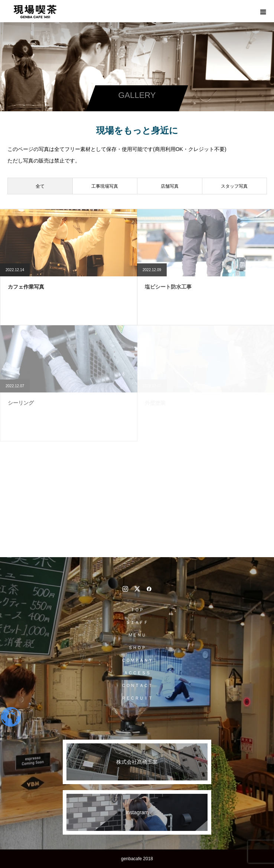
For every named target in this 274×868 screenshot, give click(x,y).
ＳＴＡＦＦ (137, 622)
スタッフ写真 (234, 186)
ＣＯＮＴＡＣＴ (137, 685)
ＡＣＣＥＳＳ (137, 673)
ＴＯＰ (137, 610)
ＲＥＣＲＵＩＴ (137, 698)
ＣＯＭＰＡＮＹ (137, 660)
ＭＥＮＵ (137, 635)
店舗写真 (170, 186)
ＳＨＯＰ (137, 648)
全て (40, 186)
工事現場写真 (105, 186)
